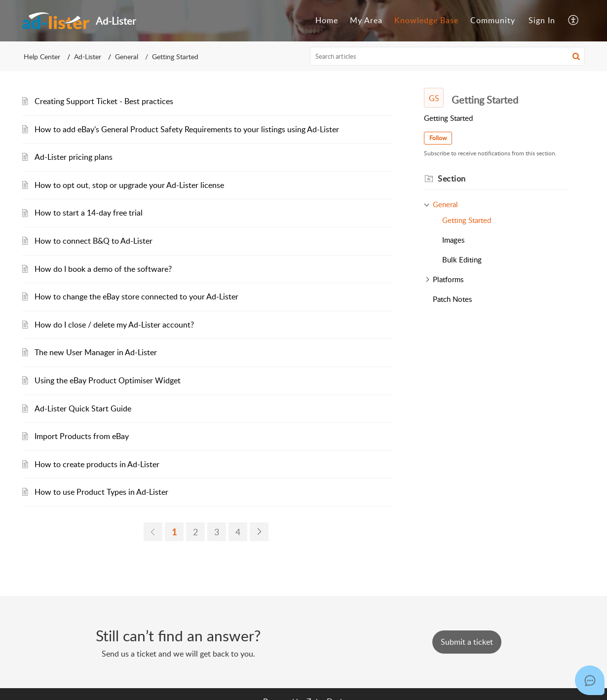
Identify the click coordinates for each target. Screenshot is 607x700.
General (127, 56)
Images (453, 240)
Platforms (448, 279)
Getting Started (467, 220)
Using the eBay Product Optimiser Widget (108, 380)
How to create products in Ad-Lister (97, 464)
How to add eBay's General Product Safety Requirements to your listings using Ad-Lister (187, 129)
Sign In (542, 20)
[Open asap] (590, 680)
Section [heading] (452, 179)
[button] (574, 21)
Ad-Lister (88, 56)
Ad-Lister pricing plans (74, 157)
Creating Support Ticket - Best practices (104, 101)
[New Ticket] (467, 642)
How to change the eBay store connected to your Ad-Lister (136, 296)
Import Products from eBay (82, 436)
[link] (153, 532)
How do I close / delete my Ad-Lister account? (114, 325)
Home (327, 20)
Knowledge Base (426, 20)
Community (493, 20)
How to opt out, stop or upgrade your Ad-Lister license (129, 185)
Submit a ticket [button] (467, 642)
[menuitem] (327, 21)
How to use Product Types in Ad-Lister (101, 492)
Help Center (42, 56)
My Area (366, 20)
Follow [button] (438, 138)
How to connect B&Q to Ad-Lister (94, 241)
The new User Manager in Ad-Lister (96, 352)
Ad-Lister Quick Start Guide (83, 408)
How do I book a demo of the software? (103, 269)
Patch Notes (452, 299)
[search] (448, 56)
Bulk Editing (462, 259)
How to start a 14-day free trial (89, 213)
